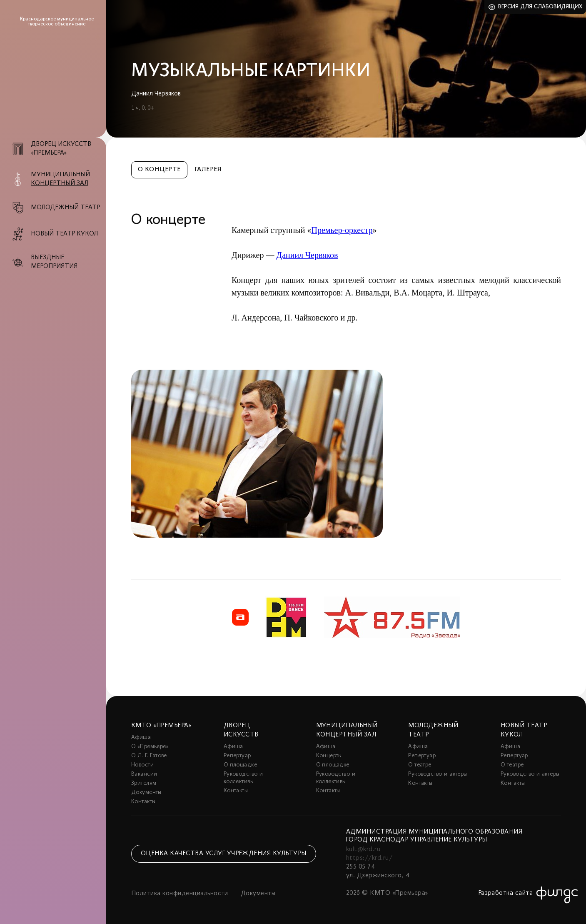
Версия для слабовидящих (540, 7)
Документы (146, 793)
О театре (420, 765)
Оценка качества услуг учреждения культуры (224, 854)
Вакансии (144, 774)
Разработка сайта (506, 893)
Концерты (329, 756)
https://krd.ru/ (369, 858)
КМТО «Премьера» (161, 726)
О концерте (159, 170)
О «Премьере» (150, 747)
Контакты (143, 802)
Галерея (208, 170)
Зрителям (144, 783)
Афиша (141, 737)
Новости (142, 765)
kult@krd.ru (363, 849)
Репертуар (237, 756)
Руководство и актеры (438, 774)
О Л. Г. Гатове (149, 756)
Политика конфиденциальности (180, 894)
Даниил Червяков (307, 255)
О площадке (240, 765)
